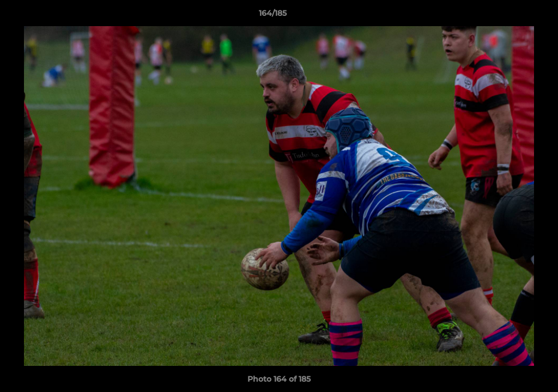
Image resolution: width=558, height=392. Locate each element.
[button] (512, 16)
